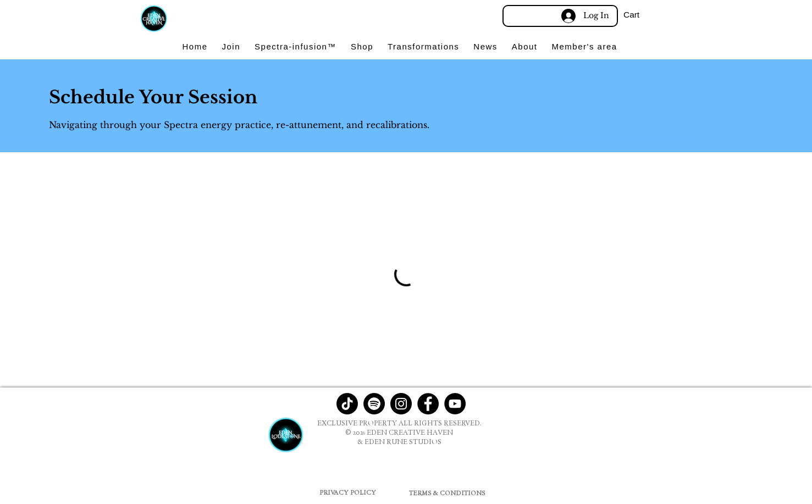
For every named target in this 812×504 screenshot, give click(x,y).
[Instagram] (401, 404)
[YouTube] (455, 404)
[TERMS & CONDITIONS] (447, 493)
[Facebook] (428, 404)
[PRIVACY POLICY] (348, 492)
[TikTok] (347, 404)
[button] (648, 15)
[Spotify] (374, 404)
